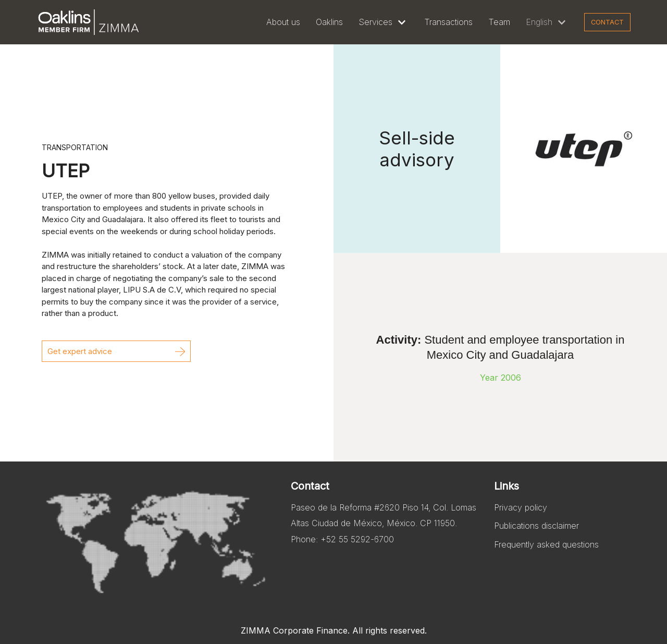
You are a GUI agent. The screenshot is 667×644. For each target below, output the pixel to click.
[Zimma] (89, 22)
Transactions (448, 22)
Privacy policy (521, 507)
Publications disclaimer (536, 526)
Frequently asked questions (546, 544)
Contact (607, 22)
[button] (116, 351)
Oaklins (329, 22)
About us (283, 22)
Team (499, 22)
